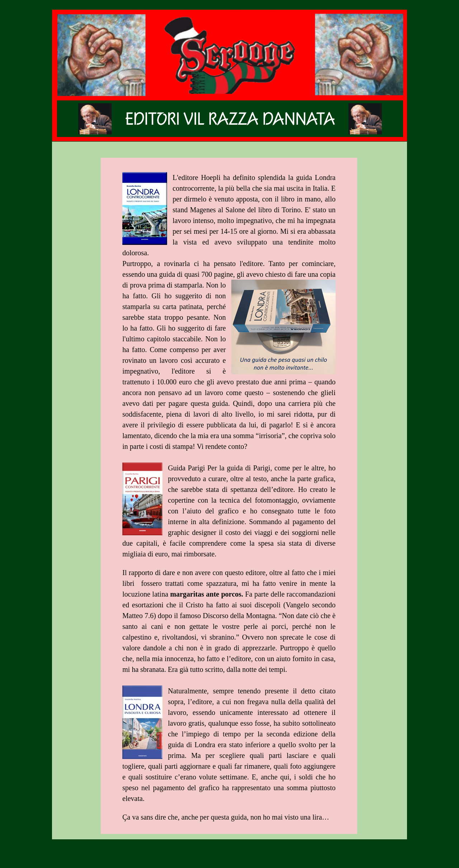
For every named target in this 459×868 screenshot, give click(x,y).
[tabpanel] (229, 501)
